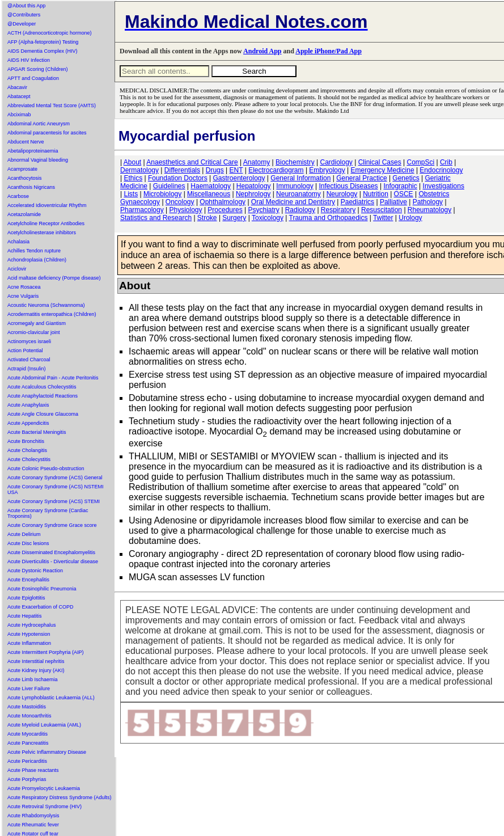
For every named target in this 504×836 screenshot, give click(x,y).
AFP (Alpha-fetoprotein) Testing (43, 42)
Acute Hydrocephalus (32, 625)
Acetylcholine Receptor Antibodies (46, 223)
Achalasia (18, 242)
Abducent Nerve (26, 142)
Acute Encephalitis (28, 580)
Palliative (393, 202)
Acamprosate (22, 169)
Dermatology (139, 170)
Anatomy (257, 162)
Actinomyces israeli (29, 341)
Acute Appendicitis (28, 423)
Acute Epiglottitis (26, 598)
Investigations (444, 186)
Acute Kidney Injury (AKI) (36, 670)
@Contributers (24, 15)
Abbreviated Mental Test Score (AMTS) (52, 105)
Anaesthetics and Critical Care (192, 162)
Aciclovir (17, 269)
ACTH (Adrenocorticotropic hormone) (50, 33)
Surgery (234, 218)
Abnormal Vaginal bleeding (38, 160)
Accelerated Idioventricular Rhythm (47, 205)
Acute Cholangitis (27, 450)
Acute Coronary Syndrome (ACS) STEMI (54, 501)
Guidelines (169, 186)
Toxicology (268, 218)
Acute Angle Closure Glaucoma (43, 414)
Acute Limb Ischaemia (33, 679)
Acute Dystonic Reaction (35, 571)
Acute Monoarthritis (29, 716)
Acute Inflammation (29, 643)
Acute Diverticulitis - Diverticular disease (53, 561)
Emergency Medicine (383, 170)
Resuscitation (382, 210)
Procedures (225, 210)
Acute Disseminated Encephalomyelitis (51, 552)
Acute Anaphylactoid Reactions (43, 396)
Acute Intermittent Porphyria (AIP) (46, 652)
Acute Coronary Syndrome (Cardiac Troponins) (48, 513)
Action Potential (25, 351)
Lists (131, 194)
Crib (446, 162)
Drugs (215, 170)
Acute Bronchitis (26, 441)
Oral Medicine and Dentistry (293, 202)
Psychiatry (264, 210)
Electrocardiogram (276, 170)
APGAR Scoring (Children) (38, 69)
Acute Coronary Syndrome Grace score (52, 525)
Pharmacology (142, 210)
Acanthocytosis (25, 178)
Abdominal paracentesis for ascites (47, 133)
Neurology (342, 194)
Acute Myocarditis (27, 734)
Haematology (211, 186)
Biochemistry (295, 162)
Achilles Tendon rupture (34, 251)
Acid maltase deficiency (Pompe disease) (54, 278)
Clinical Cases (380, 162)
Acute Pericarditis (27, 761)
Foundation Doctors (178, 178)
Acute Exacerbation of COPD (41, 607)
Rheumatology (429, 210)
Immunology (295, 186)
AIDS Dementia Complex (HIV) (43, 51)
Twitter (383, 218)
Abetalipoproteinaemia (33, 151)
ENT (236, 170)
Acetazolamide (24, 214)
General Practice (361, 178)
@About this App (26, 6)
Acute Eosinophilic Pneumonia (42, 589)
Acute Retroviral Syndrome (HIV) (45, 807)
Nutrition (376, 194)
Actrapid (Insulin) (27, 369)
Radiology (300, 210)
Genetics (406, 178)
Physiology (186, 210)
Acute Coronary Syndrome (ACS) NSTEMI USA (56, 489)
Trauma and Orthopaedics (329, 218)
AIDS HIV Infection (29, 60)
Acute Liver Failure (29, 689)
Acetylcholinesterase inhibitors (42, 233)
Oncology (180, 202)
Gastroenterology (239, 178)
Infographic (400, 186)
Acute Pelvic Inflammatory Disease (47, 752)
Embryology (327, 170)
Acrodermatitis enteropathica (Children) (52, 314)
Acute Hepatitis (25, 616)
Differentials (182, 170)
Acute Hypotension (29, 634)
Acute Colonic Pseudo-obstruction (46, 468)
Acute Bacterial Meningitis (37, 432)
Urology (410, 218)
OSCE (404, 194)
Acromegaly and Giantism (37, 323)
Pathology (428, 202)
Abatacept (19, 96)
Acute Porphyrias (27, 779)
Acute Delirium (24, 534)
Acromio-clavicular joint (34, 332)
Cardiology (336, 162)
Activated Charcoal (29, 360)
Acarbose (18, 196)
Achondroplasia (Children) (37, 260)
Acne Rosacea (24, 287)
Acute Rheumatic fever (33, 825)
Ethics (133, 178)
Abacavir (17, 87)
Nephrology (253, 194)
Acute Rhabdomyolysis (33, 816)
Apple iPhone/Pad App (329, 51)
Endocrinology (441, 170)
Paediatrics (357, 202)
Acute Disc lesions (28, 543)
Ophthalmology (223, 202)
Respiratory (338, 210)
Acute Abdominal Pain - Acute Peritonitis (53, 378)
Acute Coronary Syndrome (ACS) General (55, 478)
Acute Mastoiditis (27, 707)
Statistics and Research (156, 218)
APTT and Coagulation (33, 78)
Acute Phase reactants (33, 770)
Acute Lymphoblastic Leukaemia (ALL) (51, 698)
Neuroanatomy (298, 194)
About (132, 162)
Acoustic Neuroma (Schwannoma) (46, 305)
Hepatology (254, 186)
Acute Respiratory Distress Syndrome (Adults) (60, 797)
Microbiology (162, 194)
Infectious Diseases (349, 186)
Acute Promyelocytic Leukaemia (44, 788)
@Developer (22, 24)
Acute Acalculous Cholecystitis (42, 387)
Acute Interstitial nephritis (36, 661)
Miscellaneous (209, 194)
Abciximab (19, 115)
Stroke (207, 218)
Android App (262, 51)
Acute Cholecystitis (29, 459)
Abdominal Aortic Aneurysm (39, 124)
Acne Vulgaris (23, 296)
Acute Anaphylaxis (28, 405)
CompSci (420, 162)
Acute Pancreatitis (28, 743)
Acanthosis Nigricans (31, 187)
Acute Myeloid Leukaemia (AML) (44, 725)
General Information (300, 178)
